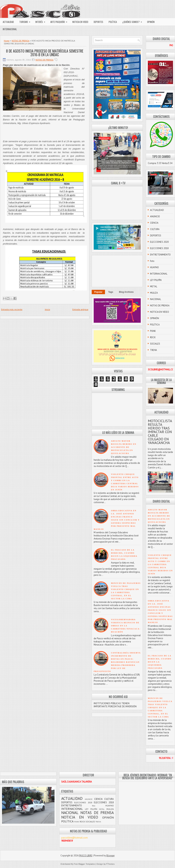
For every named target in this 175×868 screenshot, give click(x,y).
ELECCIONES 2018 (159, 248)
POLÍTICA (113, 22)
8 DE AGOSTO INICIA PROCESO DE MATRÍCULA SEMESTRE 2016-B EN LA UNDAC (45, 53)
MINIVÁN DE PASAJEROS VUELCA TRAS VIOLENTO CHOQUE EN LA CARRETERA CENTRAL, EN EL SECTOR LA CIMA (160, 708)
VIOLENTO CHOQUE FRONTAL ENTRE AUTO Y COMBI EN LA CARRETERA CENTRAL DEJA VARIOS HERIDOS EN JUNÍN (160, 564)
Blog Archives (126, 292)
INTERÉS (41, 21)
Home (7, 41)
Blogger (111, 856)
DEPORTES (98, 22)
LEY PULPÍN (156, 280)
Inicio (47, 309)
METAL (154, 286)
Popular (98, 292)
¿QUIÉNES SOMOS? (133, 21)
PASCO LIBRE (86, 856)
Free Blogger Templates (84, 864)
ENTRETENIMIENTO (160, 255)
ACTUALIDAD (8, 22)
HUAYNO (154, 267)
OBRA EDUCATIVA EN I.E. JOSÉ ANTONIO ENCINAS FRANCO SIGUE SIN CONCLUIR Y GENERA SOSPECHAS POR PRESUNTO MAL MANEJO (117, 520)
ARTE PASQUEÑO (60, 21)
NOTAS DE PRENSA (21, 41)
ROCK (153, 337)
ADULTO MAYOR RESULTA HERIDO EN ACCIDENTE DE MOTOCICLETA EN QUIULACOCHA (124, 447)
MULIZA (154, 293)
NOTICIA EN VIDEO (80, 22)
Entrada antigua (80, 309)
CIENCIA (154, 223)
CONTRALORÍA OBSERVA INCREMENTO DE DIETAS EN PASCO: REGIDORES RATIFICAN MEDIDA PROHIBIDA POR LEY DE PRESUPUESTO (117, 662)
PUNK (153, 331)
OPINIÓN (151, 22)
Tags (111, 292)
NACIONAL (155, 299)
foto (152, 261)
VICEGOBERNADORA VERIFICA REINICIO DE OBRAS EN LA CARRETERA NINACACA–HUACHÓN (126, 626)
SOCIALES (155, 344)
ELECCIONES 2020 (159, 242)
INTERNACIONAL (10, 29)
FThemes (110, 864)
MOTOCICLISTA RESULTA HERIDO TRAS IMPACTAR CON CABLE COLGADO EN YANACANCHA (160, 432)
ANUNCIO (155, 216)
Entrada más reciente (12, 309)
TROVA (153, 350)
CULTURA (155, 229)
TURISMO (26, 21)
